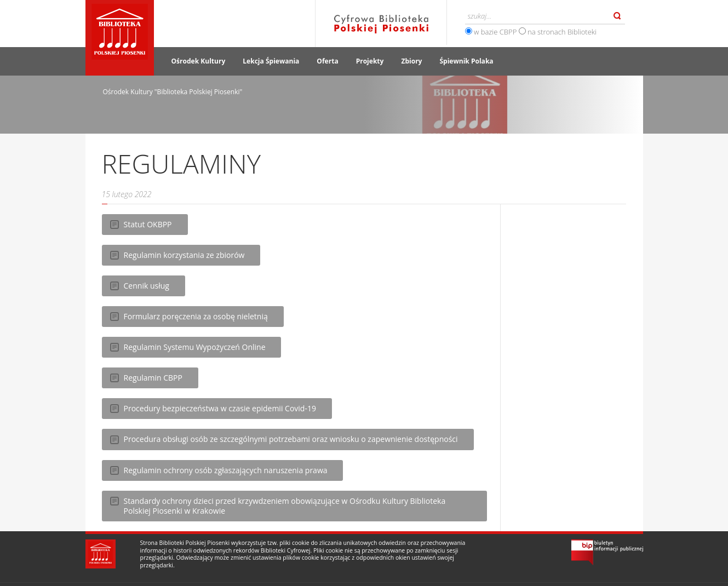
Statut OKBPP (148, 224)
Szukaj (617, 16)
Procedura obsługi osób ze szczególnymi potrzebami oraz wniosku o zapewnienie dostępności (291, 439)
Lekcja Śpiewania (271, 61)
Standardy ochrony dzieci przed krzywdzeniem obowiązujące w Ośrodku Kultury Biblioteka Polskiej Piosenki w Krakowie (285, 506)
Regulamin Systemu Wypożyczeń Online (195, 347)
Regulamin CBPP (153, 378)
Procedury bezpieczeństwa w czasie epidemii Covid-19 (220, 408)
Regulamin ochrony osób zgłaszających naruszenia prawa (226, 470)
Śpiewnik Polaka (466, 61)
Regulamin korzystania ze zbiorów (184, 255)
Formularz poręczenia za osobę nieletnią (196, 316)
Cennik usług (147, 286)
